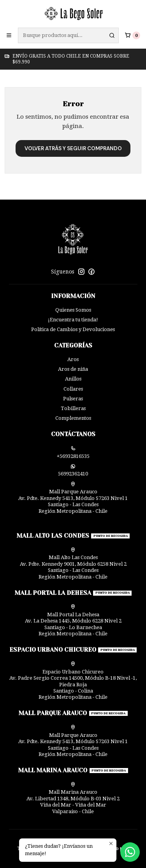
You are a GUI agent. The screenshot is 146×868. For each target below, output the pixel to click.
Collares (73, 389)
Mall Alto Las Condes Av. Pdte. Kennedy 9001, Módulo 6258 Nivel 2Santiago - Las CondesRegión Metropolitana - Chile (73, 564)
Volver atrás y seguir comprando (73, 148)
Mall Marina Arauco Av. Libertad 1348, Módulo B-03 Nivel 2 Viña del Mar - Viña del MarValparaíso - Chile (73, 798)
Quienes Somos (73, 310)
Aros (73, 359)
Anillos (73, 379)
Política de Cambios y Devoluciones (73, 329)
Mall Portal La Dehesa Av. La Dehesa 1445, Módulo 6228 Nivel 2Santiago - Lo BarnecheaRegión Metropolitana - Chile (73, 620)
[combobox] (68, 35)
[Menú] (9, 36)
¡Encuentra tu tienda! (73, 320)
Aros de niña (73, 369)
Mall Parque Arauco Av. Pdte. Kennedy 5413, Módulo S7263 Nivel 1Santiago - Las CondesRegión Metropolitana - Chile (73, 498)
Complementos (73, 418)
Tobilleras (73, 408)
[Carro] (132, 35)
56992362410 (73, 470)
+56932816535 (73, 452)
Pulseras (73, 399)
